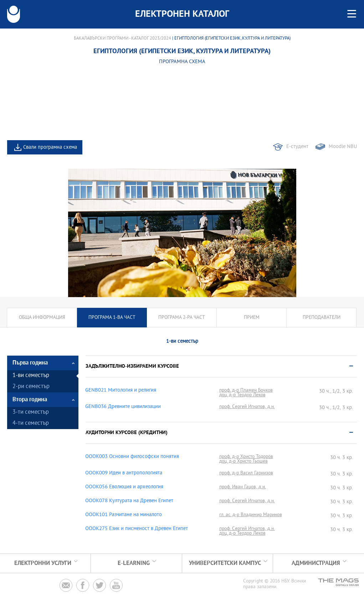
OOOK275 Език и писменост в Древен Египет (137, 529)
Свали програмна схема (50, 147)
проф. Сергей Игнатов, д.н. (247, 407)
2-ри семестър (31, 387)
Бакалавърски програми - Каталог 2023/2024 (122, 39)
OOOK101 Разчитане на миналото (124, 515)
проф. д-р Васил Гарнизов (246, 473)
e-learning (134, 563)
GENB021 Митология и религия (121, 391)
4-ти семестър (31, 424)
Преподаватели (322, 318)
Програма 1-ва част (112, 318)
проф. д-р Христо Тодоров (246, 457)
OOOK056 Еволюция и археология (124, 487)
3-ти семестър (31, 412)
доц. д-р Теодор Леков (242, 395)
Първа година (30, 363)
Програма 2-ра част (182, 318)
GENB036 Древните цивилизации (123, 407)
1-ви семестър (31, 376)
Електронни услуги (43, 563)
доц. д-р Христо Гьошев (243, 461)
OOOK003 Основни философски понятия (132, 457)
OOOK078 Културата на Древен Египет (129, 501)
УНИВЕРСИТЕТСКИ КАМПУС (225, 563)
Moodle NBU (343, 147)
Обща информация (42, 318)
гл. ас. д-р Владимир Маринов (251, 515)
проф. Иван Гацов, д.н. (243, 487)
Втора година (30, 400)
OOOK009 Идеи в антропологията (124, 473)
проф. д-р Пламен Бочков (246, 390)
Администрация (316, 563)
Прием (252, 318)
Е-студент (297, 147)
